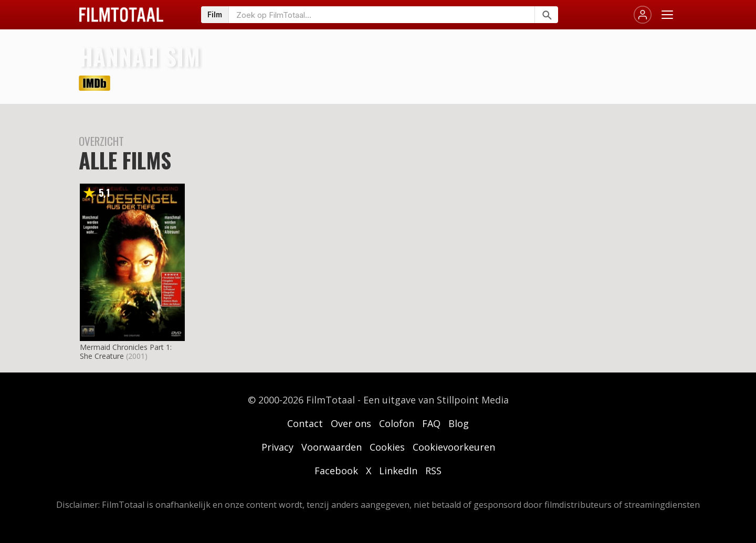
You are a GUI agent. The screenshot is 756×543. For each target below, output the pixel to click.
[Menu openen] (667, 15)
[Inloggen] (643, 15)
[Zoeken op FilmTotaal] (382, 15)
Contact (305, 423)
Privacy (277, 447)
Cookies (387, 447)
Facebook (336, 471)
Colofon (397, 423)
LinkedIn (398, 471)
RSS (433, 471)
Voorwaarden (332, 447)
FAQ (431, 423)
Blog (459, 423)
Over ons (351, 423)
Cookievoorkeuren (454, 447)
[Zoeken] (546, 15)
